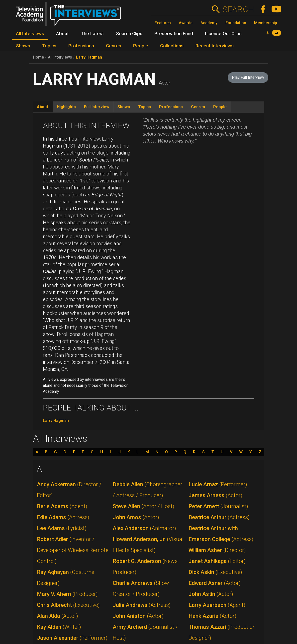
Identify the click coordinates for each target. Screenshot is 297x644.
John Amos (136, 517)
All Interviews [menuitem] (30, 34)
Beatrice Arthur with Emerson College (221, 534)
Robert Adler (73, 550)
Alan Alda (57, 616)
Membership (266, 23)
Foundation (236, 23)
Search (238, 9)
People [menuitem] (141, 46)
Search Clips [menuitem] (129, 34)
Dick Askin (215, 572)
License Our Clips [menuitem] (223, 34)
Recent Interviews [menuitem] (215, 46)
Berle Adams (62, 506)
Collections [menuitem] (172, 46)
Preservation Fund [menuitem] (174, 34)
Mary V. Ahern (67, 594)
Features (163, 23)
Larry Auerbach (217, 605)
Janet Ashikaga (217, 561)
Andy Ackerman (69, 490)
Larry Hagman (89, 57)
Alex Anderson (144, 528)
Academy (209, 23)
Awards (186, 23)
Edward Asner (215, 583)
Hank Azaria (212, 616)
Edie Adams (63, 517)
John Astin (211, 594)
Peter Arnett (218, 506)
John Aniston (138, 616)
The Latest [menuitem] (92, 34)
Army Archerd (145, 632)
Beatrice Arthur (219, 517)
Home (38, 57)
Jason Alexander (72, 638)
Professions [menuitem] (81, 46)
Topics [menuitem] (49, 46)
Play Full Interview (248, 77)
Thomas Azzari (222, 632)
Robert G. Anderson (145, 567)
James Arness (215, 495)
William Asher (217, 550)
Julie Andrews (142, 605)
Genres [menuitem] (114, 46)
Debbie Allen (148, 490)
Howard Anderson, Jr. (148, 545)
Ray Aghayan (66, 578)
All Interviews (60, 57)
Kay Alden (59, 627)
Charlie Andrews (141, 589)
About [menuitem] (62, 34)
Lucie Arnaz (218, 484)
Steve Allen (144, 506)
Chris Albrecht (68, 605)
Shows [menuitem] (23, 46)
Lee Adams (62, 528)
